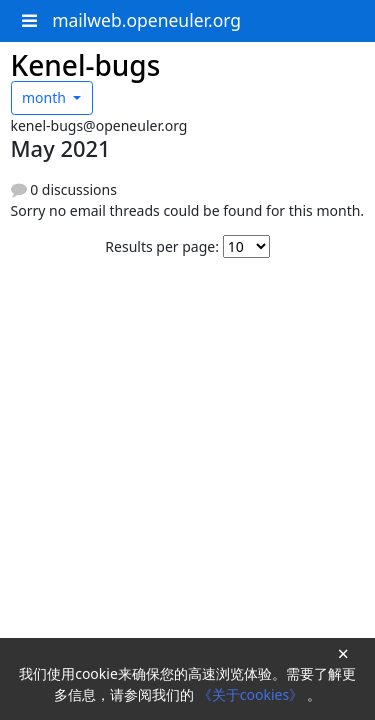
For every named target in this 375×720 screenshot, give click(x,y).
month (46, 97)
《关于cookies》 (252, 694)
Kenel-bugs (86, 65)
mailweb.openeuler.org (146, 20)
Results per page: (162, 246)
